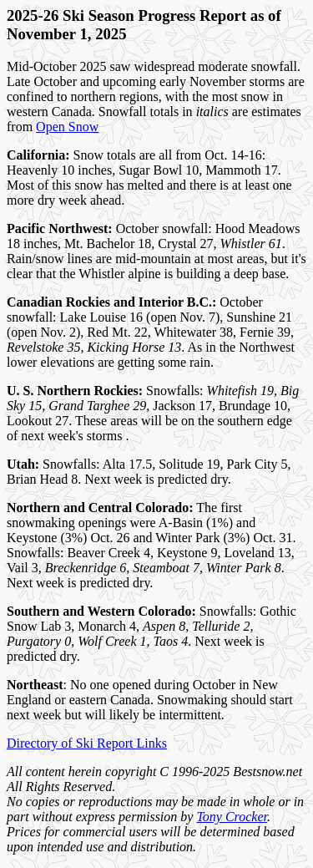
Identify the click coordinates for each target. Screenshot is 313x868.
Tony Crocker (232, 817)
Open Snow (67, 127)
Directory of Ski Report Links (87, 743)
